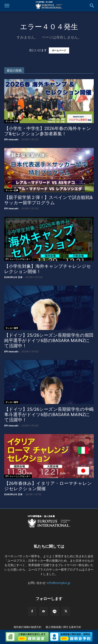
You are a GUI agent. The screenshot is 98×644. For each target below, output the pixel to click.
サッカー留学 (12, 328)
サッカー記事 (12, 121)
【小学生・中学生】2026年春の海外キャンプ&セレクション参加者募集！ (48, 131)
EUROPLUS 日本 (13, 277)
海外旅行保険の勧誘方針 (28, 627)
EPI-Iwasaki (11, 139)
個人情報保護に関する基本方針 (63, 627)
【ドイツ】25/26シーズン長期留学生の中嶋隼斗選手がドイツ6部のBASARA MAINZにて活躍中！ (49, 415)
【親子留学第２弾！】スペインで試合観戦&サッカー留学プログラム (48, 200)
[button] (7, 6)
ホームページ (59, 50)
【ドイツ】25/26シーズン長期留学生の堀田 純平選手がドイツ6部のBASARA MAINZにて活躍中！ (49, 341)
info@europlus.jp (59, 583)
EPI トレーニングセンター (18, 259)
